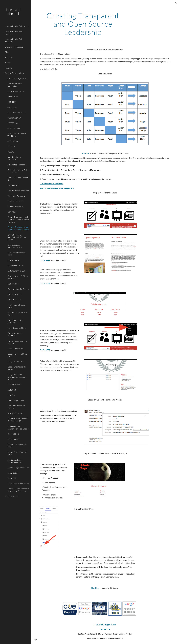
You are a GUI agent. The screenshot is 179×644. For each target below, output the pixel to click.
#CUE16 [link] (11, 146)
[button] (176, 3)
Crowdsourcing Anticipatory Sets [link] (15, 246)
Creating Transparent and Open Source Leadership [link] (18, 228)
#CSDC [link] (11, 152)
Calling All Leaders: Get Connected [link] (17, 171)
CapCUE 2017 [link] (14, 185)
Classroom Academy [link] (16, 196)
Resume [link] (8, 68)
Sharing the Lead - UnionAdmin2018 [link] (15, 461)
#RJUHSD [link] (12, 102)
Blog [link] (7, 52)
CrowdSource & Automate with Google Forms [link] (17, 237)
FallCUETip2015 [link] (14, 299)
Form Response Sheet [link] (17, 328)
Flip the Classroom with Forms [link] (17, 314)
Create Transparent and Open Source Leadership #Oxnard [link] (18, 219)
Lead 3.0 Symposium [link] (16, 400)
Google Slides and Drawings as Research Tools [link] (17, 377)
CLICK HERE (45, 261)
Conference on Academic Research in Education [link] (18, 490)
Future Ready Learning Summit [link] (17, 342)
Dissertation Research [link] (14, 47)
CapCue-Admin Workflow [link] (18, 191)
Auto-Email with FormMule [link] (14, 158)
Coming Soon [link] (13, 212)
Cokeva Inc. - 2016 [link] (15, 201)
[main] (83, 24)
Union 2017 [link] (12, 473)
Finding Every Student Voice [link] (17, 306)
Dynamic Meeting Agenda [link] (18, 289)
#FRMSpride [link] (13, 123)
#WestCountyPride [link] (16, 91)
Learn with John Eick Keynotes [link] (14, 40)
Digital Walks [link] (13, 284)
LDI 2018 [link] (12, 390)
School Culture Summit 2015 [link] (17, 453)
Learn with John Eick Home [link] (17, 26)
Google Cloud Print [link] (15, 349)
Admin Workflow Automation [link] (15, 85)
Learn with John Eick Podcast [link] (14, 32)
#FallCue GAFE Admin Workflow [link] (17, 135)
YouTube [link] (9, 57)
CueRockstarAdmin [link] (16, 265)
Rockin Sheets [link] (13, 439)
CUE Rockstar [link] (13, 260)
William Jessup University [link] (18, 483)
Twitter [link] (8, 63)
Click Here (85, 153)
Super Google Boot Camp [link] (18, 468)
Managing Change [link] (15, 413)
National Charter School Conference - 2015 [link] (18, 420)
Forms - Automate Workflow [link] (15, 334)
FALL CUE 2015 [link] (14, 294)
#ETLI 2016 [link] (12, 141)
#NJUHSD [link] (12, 107)
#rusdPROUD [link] (13, 97)
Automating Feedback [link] (17, 165)
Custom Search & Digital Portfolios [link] (18, 277)
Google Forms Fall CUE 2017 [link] (17, 355)
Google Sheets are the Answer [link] (17, 368)
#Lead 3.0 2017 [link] (14, 118)
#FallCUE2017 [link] (14, 128)
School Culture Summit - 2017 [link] (18, 446)
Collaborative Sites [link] (15, 206)
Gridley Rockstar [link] (15, 384)
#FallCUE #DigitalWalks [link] (17, 78)
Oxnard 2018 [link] (13, 434)
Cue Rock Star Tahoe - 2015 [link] (17, 254)
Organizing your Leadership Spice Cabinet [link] (18, 427)
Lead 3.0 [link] (11, 395)
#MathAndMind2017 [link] (16, 112)
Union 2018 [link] (12, 478)
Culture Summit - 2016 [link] (17, 271)
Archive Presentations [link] (14, 73)
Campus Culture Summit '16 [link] (18, 179)
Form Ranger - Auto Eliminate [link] (16, 321)
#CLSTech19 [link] (13, 496)
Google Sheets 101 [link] (16, 361)
